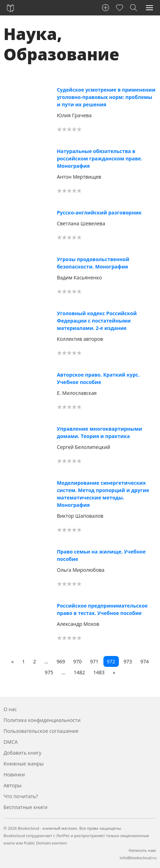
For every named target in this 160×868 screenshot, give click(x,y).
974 (145, 661)
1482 (79, 672)
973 (128, 661)
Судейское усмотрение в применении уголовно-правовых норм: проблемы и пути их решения (106, 97)
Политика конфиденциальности (42, 720)
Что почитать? (21, 796)
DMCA (11, 742)
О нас (10, 709)
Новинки (14, 774)
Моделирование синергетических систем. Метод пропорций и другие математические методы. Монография (103, 494)
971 (94, 661)
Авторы (12, 785)
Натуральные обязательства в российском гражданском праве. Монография (100, 158)
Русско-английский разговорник (99, 213)
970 (77, 661)
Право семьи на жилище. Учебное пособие (101, 555)
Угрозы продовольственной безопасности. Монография (93, 263)
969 (61, 661)
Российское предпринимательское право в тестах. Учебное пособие (102, 609)
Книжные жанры (24, 764)
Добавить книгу (23, 753)
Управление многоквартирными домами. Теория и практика (100, 432)
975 (49, 672)
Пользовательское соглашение (41, 731)
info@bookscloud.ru (138, 858)
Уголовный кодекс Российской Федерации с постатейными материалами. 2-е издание (97, 321)
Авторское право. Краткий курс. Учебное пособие (98, 378)
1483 (99, 672)
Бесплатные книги (25, 807)
